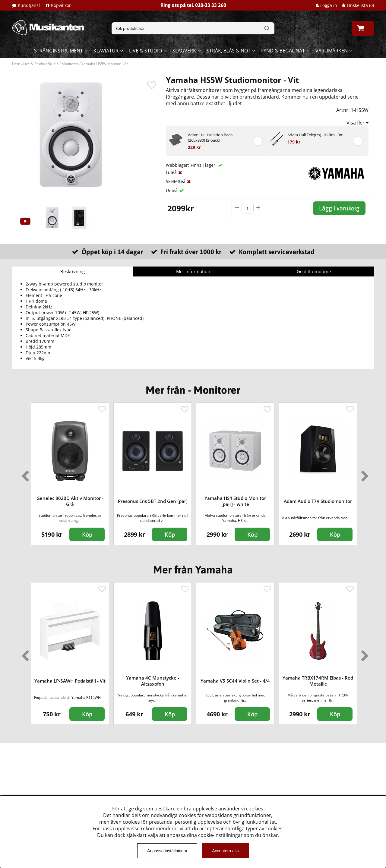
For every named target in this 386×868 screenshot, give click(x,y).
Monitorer (70, 64)
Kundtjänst (29, 5)
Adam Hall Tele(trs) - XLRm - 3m (315, 135)
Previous (24, 474)
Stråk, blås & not (229, 51)
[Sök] (193, 28)
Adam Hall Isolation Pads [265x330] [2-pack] (210, 137)
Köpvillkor (61, 5)
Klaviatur (106, 51)
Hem (16, 64)
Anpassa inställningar (167, 851)
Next (364, 474)
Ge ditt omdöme (314, 271)
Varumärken (332, 51)
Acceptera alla (225, 851)
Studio (53, 64)
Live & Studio (146, 51)
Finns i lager (204, 165)
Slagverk (184, 51)
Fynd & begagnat (283, 51)
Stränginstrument (59, 51)
